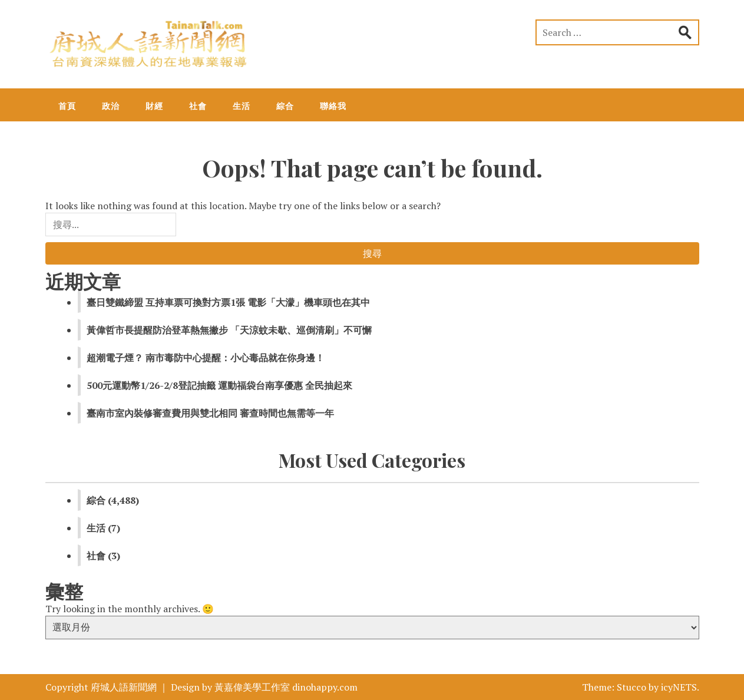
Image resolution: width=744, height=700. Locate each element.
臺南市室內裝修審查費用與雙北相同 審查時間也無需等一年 (210, 413)
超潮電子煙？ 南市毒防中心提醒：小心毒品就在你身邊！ (206, 358)
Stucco (631, 687)
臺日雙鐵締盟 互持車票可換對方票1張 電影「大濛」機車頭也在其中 (228, 302)
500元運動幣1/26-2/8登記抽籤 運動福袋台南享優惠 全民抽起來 (219, 385)
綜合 (285, 106)
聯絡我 (333, 106)
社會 (198, 106)
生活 (242, 106)
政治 (111, 106)
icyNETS (679, 687)
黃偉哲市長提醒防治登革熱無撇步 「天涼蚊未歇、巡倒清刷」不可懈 (229, 330)
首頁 (67, 106)
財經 (154, 106)
